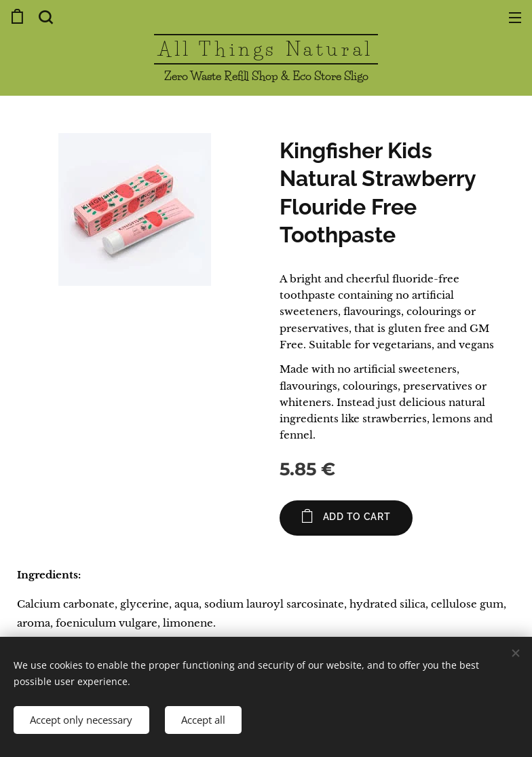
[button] (44, 17)
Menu (515, 18)
